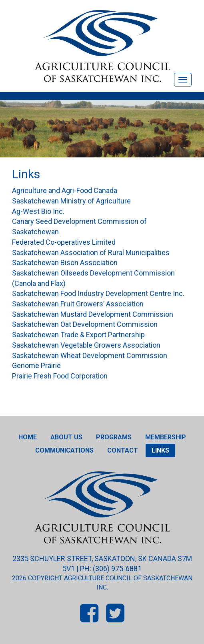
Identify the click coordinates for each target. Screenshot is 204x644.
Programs (114, 437)
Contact (123, 450)
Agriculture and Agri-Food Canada (65, 190)
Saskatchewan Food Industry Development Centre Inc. (98, 293)
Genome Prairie (36, 365)
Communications (64, 450)
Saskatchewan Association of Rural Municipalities (91, 253)
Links (160, 450)
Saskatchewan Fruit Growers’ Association (78, 304)
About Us (66, 437)
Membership (166, 437)
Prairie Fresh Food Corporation (60, 376)
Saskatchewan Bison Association (65, 263)
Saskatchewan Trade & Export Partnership (78, 335)
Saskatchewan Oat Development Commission (85, 324)
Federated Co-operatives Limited (64, 242)
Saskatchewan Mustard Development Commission (93, 314)
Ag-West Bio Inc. (38, 211)
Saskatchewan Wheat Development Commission (90, 355)
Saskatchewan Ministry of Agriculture (71, 201)
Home (28, 437)
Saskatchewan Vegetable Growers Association (86, 345)
